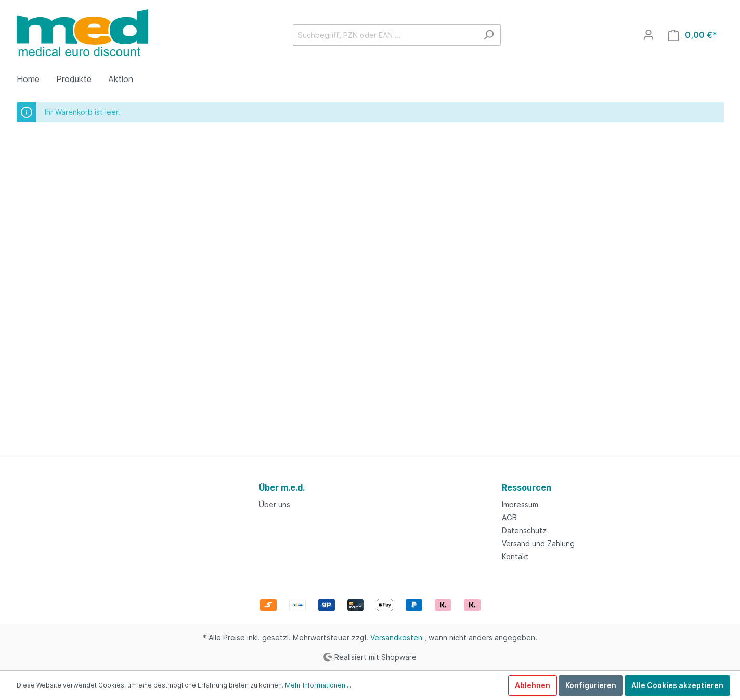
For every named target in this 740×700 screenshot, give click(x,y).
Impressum (520, 504)
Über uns (275, 504)
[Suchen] (489, 35)
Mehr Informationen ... (318, 685)
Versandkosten (396, 637)
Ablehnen (533, 685)
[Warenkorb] (692, 35)
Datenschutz (524, 530)
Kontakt (515, 556)
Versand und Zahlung (538, 543)
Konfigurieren (591, 685)
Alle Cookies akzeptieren (677, 685)
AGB (509, 517)
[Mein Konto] (648, 35)
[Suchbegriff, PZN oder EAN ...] (385, 35)
